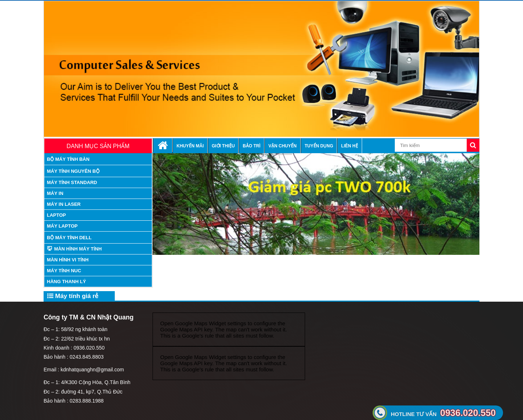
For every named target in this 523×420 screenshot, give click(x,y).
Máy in (55, 193)
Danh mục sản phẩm (98, 146)
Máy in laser (64, 204)
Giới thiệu (223, 146)
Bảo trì (252, 146)
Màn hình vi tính (68, 260)
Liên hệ (349, 146)
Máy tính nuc (64, 271)
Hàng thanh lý (66, 282)
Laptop (56, 215)
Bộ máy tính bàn (68, 159)
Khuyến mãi (190, 146)
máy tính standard (72, 182)
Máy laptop (62, 226)
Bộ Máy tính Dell (69, 238)
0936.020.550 (443, 413)
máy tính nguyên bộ (73, 171)
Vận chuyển (283, 146)
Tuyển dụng (319, 146)
